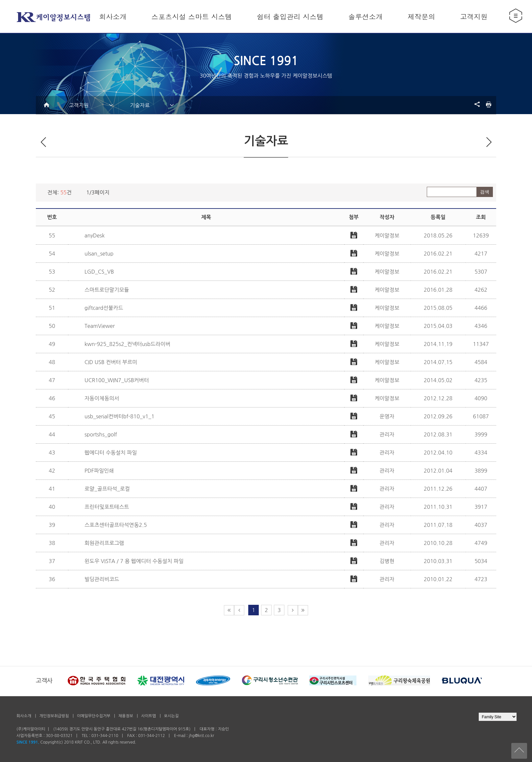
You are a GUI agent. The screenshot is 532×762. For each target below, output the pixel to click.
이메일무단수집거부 (94, 716)
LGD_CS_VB (99, 272)
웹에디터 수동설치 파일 (111, 453)
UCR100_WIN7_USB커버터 (117, 380)
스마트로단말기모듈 (107, 290)
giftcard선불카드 (104, 308)
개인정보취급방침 (54, 716)
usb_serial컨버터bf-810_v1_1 (120, 416)
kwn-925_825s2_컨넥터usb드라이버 (127, 344)
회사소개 (24, 716)
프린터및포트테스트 (107, 507)
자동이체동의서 (102, 398)
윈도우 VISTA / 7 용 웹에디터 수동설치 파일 (134, 561)
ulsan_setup (99, 254)
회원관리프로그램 (104, 543)
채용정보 (126, 716)
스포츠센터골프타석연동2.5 (116, 525)
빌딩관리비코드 (102, 579)
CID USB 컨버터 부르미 (111, 362)
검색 (485, 192)
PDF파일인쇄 (99, 471)
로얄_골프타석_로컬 (107, 489)
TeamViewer (100, 326)
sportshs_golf (101, 434)
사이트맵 (149, 716)
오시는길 (171, 716)
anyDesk (95, 235)
